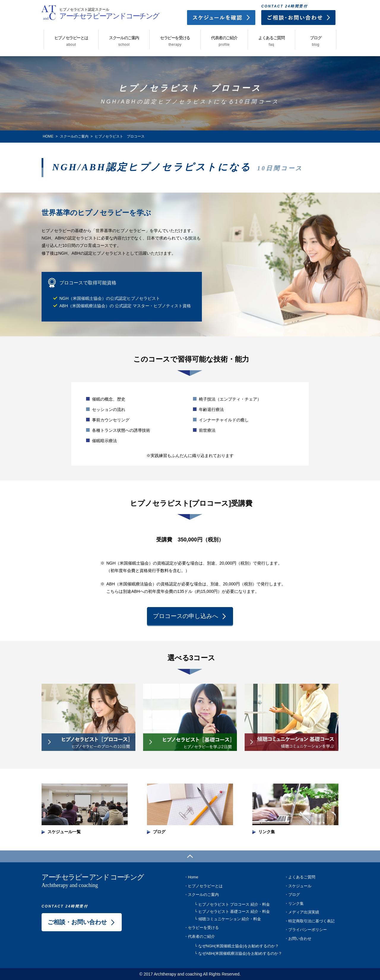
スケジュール (300, 886)
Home (193, 877)
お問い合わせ (300, 939)
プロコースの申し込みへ (186, 616)
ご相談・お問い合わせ (77, 922)
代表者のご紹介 (224, 41)
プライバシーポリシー (308, 930)
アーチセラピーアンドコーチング (109, 11)
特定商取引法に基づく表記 (311, 921)
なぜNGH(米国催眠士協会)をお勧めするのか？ (239, 946)
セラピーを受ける (175, 41)
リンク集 (296, 903)
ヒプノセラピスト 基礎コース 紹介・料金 (234, 912)
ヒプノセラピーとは (71, 41)
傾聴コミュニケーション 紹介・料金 (230, 919)
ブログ (316, 41)
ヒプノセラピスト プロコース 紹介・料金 (234, 904)
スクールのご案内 (124, 41)
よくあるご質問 (271, 41)
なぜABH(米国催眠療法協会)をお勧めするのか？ (240, 953)
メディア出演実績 (304, 912)
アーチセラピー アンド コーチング (101, 881)
